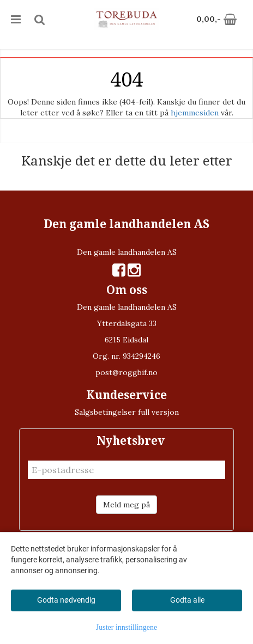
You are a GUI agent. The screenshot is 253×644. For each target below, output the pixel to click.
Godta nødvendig (66, 600)
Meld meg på (126, 505)
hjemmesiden (195, 113)
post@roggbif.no (126, 372)
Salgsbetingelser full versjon (127, 412)
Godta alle (187, 600)
